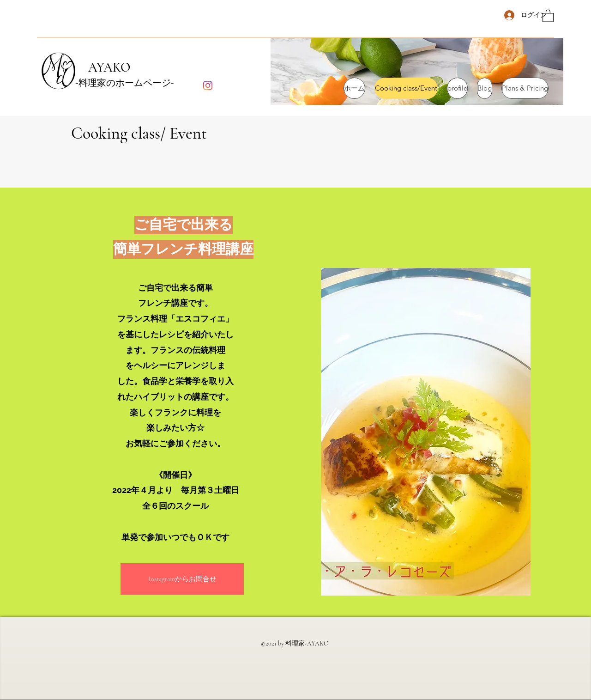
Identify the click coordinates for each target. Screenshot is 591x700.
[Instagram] (208, 85)
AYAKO (103, 67)
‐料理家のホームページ (123, 83)
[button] (548, 15)
